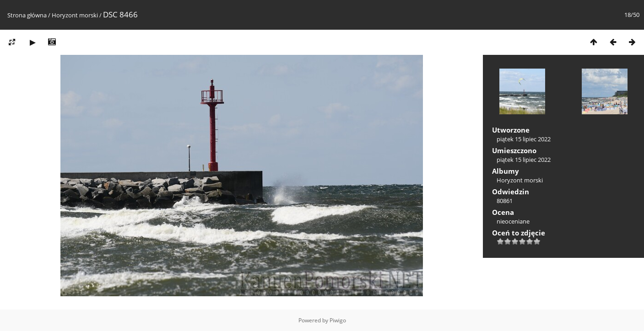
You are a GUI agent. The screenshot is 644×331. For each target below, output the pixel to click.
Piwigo (338, 320)
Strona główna (27, 15)
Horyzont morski (75, 15)
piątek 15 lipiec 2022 (524, 139)
